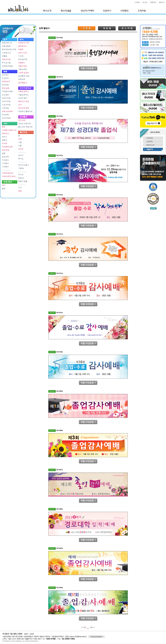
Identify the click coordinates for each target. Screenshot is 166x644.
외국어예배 (6, 118)
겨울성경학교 (23, 95)
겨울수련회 (23, 69)
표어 (4, 185)
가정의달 (5, 108)
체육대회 (22, 79)
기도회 (21, 56)
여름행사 (22, 63)
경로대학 (5, 157)
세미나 (4, 137)
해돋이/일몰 (23, 181)
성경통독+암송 (24, 76)
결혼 (4, 153)
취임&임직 (6, 81)
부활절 (4, 56)
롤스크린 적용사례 (25, 127)
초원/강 (21, 178)
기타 (20, 188)
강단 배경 (22, 120)
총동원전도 (23, 46)
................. (22, 152)
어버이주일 (6, 101)
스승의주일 (6, 105)
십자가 (21, 155)
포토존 (21, 149)
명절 (20, 191)
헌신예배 (5, 85)
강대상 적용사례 (24, 123)
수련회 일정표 (24, 73)
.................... (6, 170)
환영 (4, 127)
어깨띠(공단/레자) (9, 176)
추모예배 (5, 115)
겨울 (20, 146)
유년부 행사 (23, 98)
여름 (20, 139)
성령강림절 (6, 46)
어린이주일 (6, 98)
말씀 (4, 188)
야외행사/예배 (7, 91)
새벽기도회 (23, 53)
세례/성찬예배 (7, 111)
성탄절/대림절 (7, 66)
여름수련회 (23, 66)
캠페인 (4, 140)
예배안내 (5, 133)
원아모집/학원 (24, 108)
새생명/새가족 (24, 43)
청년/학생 (6, 150)
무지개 (21, 175)
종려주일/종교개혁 (9, 49)
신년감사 (5, 78)
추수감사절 (6, 63)
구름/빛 (21, 168)
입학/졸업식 (23, 83)
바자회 (4, 143)
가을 (20, 142)
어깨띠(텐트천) (8, 173)
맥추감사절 (6, 59)
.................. (22, 184)
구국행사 (5, 163)
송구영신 (5, 75)
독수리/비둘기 (24, 165)
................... (22, 171)
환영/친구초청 (24, 101)
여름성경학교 (23, 91)
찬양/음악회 (23, 59)
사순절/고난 (6, 53)
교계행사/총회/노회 (9, 130)
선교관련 (5, 95)
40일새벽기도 (7, 43)
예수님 (21, 159)
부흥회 (21, 49)
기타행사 (5, 167)
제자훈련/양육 (7, 147)
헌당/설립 (6, 88)
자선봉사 (5, 160)
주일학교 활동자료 (25, 111)
